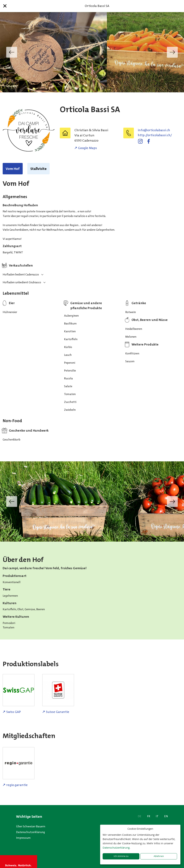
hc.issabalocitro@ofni (154, 130)
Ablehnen (159, 856)
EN (166, 816)
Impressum (23, 838)
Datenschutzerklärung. (116, 847)
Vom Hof (13, 169)
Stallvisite (38, 169)
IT (157, 816)
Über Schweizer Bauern (31, 826)
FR (149, 816)
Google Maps (87, 148)
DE (140, 816)
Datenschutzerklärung (31, 832)
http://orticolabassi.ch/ (155, 135)
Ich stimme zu (121, 856)
